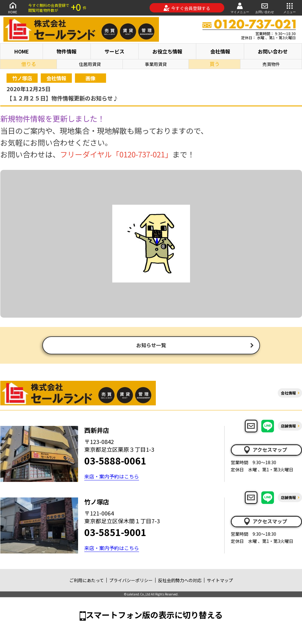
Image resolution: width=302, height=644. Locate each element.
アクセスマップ (265, 450)
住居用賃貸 (90, 64)
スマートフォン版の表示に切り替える (154, 615)
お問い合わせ (265, 8)
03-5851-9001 (115, 533)
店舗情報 (288, 426)
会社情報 (220, 51)
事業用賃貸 (156, 64)
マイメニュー (240, 8)
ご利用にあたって (87, 581)
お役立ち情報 (167, 51)
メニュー (290, 8)
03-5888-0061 (115, 461)
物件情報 (67, 51)
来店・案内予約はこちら (112, 477)
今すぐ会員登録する (187, 8)
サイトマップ (220, 581)
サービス (114, 51)
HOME (13, 8)
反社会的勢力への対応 (180, 581)
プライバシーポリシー (131, 581)
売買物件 (271, 64)
